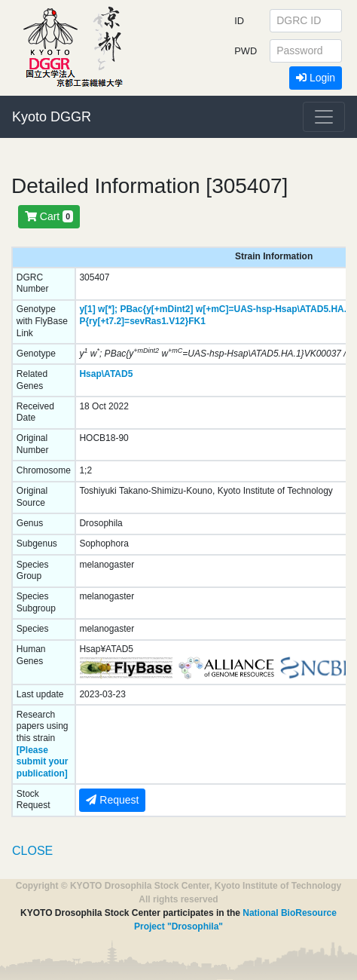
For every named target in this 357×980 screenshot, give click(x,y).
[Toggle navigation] (324, 117)
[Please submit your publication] (43, 762)
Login (316, 78)
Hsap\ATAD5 (106, 374)
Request (112, 800)
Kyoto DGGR (52, 117)
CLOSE (32, 851)
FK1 (197, 321)
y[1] (87, 309)
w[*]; (108, 309)
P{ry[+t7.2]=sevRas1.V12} (134, 321)
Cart (49, 216)
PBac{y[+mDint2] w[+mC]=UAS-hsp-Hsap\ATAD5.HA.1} (237, 309)
